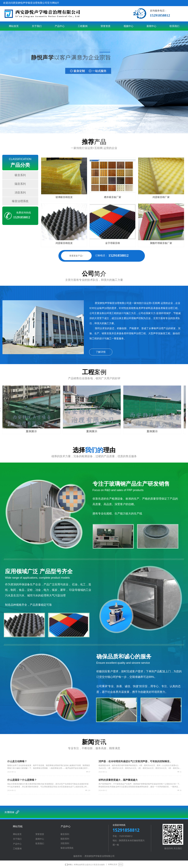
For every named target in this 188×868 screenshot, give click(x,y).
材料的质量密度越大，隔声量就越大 (118, 780)
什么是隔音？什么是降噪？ (22, 780)
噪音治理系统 (20, 201)
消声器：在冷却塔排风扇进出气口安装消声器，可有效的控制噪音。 (135, 761)
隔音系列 (20, 184)
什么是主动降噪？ (17, 761)
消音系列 (20, 193)
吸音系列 (20, 175)
